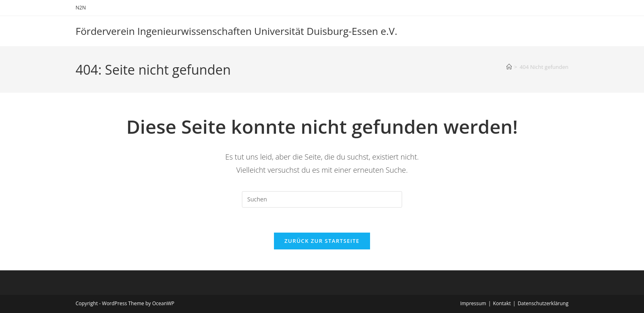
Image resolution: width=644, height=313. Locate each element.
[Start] (509, 67)
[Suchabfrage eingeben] (322, 199)
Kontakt (502, 303)
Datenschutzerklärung (543, 303)
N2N (81, 8)
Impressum (473, 303)
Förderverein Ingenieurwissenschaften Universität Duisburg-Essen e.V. (236, 31)
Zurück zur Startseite (322, 241)
